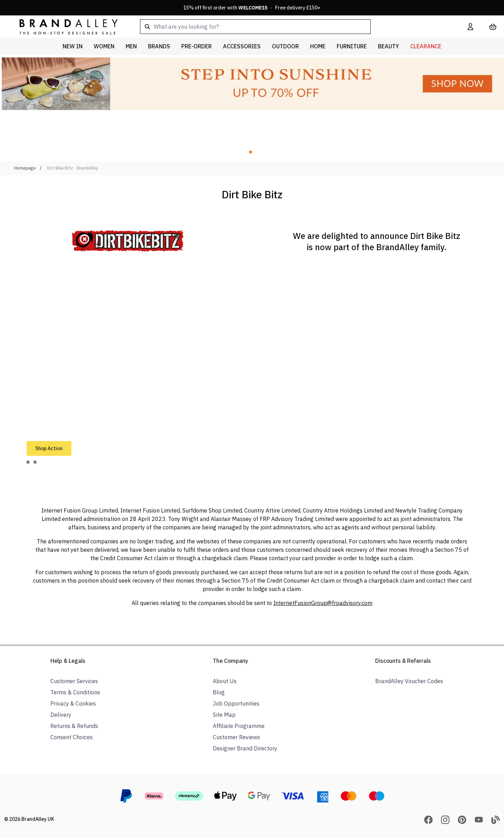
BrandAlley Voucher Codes (409, 681)
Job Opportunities (236, 703)
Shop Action (49, 448)
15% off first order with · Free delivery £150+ (252, 8)
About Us (225, 681)
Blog (219, 692)
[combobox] (293, 27)
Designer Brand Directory (245, 748)
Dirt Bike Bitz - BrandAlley (72, 168)
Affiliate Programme (239, 726)
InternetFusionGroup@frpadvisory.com (323, 603)
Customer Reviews (236, 737)
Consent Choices (72, 737)
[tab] (28, 462)
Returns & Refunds (74, 726)
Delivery (61, 715)
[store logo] (63, 26)
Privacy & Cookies (73, 703)
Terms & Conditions (75, 692)
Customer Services (74, 681)
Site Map (224, 715)
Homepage (25, 168)
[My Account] (470, 27)
